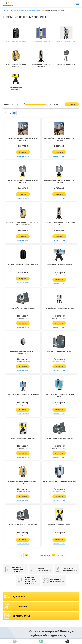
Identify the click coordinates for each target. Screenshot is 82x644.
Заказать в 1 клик (16, 156)
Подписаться (77, 620)
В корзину (16, 152)
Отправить (41, 580)
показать (72, 104)
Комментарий (37, 528)
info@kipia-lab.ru (31, 604)
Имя (34, 522)
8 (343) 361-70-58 (11, 607)
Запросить (41, 238)
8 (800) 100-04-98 (11, 604)
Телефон (61, 522)
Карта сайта (8, 636)
